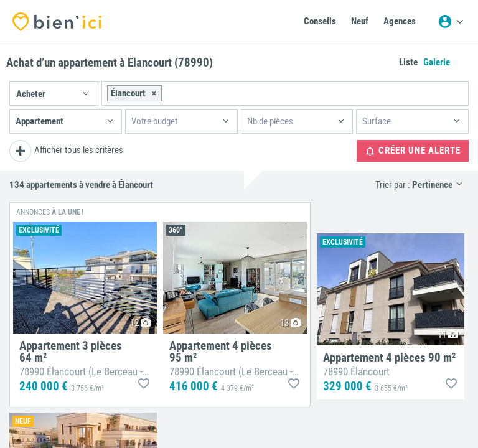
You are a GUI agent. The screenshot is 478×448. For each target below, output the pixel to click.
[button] (54, 93)
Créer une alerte (413, 151)
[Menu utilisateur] (451, 22)
